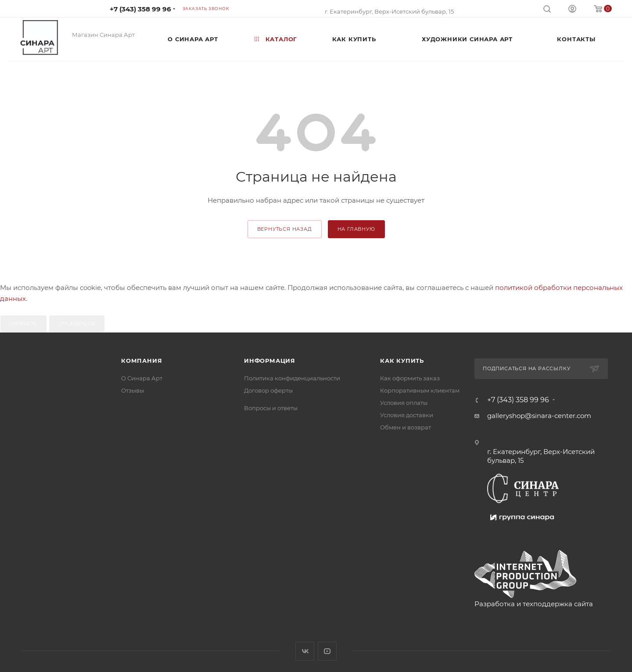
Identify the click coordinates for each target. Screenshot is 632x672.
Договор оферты (268, 390)
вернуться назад (285, 229)
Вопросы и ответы (271, 408)
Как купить (402, 361)
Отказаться (77, 324)
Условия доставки (407, 415)
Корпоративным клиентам (420, 390)
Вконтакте (305, 651)
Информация (270, 361)
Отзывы (133, 390)
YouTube (327, 651)
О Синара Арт (142, 378)
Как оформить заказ (410, 378)
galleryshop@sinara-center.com (539, 416)
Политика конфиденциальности (292, 378)
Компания (142, 361)
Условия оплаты (404, 403)
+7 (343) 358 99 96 (140, 9)
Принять (23, 324)
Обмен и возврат (406, 427)
